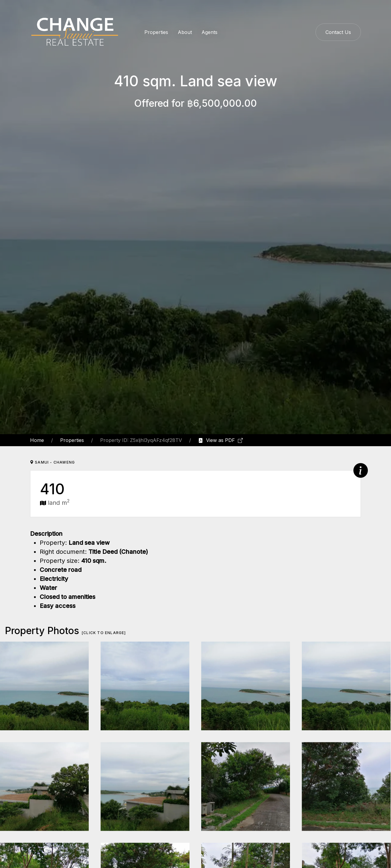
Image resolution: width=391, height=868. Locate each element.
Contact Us (338, 32)
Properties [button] (156, 32)
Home (37, 440)
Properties (72, 440)
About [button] (185, 32)
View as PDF (220, 440)
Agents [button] (209, 32)
